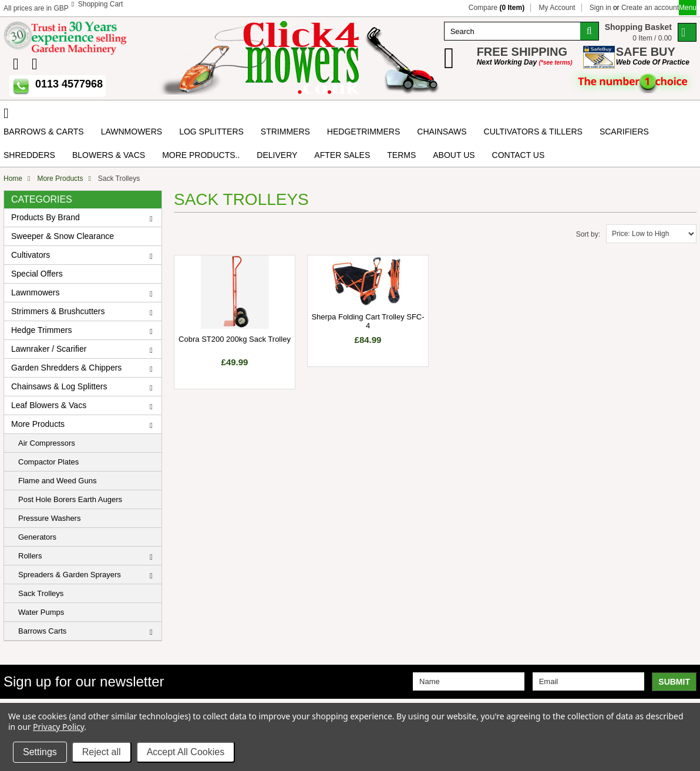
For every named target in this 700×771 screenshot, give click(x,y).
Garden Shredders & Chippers (66, 368)
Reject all (102, 752)
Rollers (30, 556)
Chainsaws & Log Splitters (59, 386)
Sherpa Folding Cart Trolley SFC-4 (368, 321)
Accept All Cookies (186, 752)
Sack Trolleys (41, 593)
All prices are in (36, 8)
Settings (40, 752)
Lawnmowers (35, 292)
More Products (60, 179)
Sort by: (588, 234)
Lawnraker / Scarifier (49, 349)
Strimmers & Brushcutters (58, 311)
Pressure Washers (49, 518)
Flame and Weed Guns (57, 481)
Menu (688, 8)
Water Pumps (41, 612)
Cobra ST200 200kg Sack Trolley (235, 339)
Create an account (650, 8)
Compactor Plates (48, 462)
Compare (497, 8)
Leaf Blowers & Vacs (49, 405)
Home (13, 179)
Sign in (600, 8)
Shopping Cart (101, 4)
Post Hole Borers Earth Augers (70, 499)
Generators (37, 537)
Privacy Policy (58, 727)
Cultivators (31, 255)
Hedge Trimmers (41, 330)
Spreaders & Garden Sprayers (70, 575)
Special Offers (37, 274)
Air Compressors (47, 443)
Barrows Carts (42, 631)
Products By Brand (46, 217)
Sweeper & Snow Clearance (63, 236)
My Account (557, 8)
